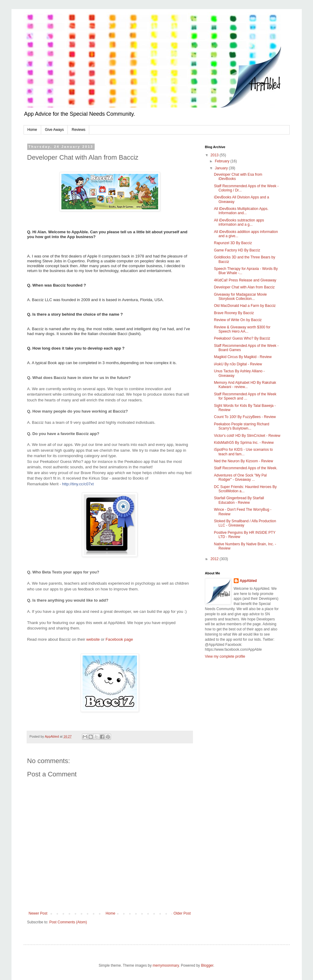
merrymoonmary (166, 965)
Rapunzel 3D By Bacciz (233, 243)
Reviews (78, 130)
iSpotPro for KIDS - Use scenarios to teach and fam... (243, 452)
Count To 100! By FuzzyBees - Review (245, 417)
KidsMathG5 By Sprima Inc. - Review (244, 443)
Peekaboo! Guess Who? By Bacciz (242, 338)
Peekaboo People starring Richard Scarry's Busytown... (241, 426)
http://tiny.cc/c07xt (78, 484)
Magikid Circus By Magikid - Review (243, 357)
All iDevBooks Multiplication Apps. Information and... (241, 211)
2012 (215, 559)
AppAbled (248, 581)
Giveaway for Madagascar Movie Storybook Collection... (240, 297)
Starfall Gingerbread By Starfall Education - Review (239, 500)
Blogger (207, 965)
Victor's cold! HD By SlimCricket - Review (247, 436)
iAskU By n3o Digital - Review (238, 364)
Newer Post (38, 913)
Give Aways (54, 130)
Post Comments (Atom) (68, 922)
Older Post (182, 913)
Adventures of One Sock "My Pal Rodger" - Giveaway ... (240, 477)
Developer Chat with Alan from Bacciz (244, 287)
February (222, 161)
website (93, 639)
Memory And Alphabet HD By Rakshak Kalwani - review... (245, 385)
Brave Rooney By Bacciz (234, 313)
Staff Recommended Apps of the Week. (246, 468)
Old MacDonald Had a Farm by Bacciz (245, 306)
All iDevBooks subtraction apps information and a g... (239, 222)
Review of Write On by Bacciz (238, 320)
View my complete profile (225, 656)
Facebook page (119, 639)
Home (32, 130)
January (222, 168)
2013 (215, 155)
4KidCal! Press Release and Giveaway (245, 280)
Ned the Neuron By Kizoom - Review (243, 461)
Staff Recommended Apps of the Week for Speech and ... (245, 396)
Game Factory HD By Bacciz (237, 250)
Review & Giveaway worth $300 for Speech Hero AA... (242, 329)
